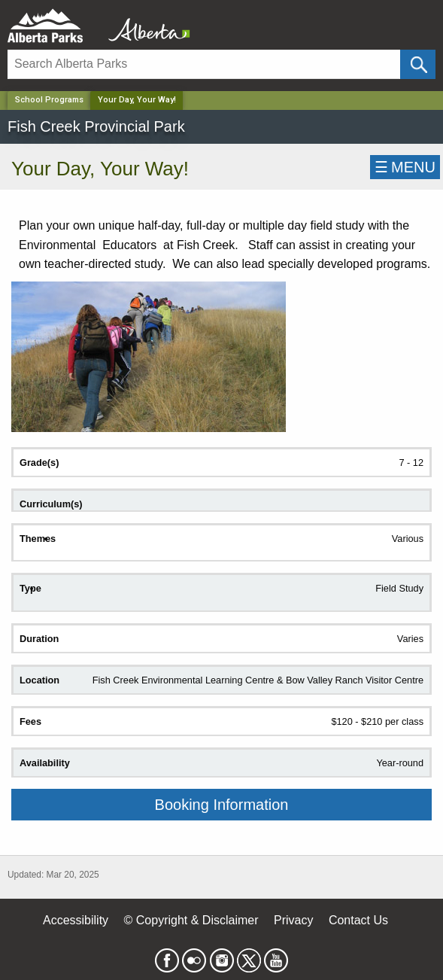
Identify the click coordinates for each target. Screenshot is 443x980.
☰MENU (405, 167)
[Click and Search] (418, 64)
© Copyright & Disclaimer (191, 920)
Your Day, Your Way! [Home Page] (137, 100)
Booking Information (222, 805)
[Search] (204, 64)
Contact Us (358, 920)
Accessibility (76, 920)
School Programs (49, 100)
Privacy (293, 920)
